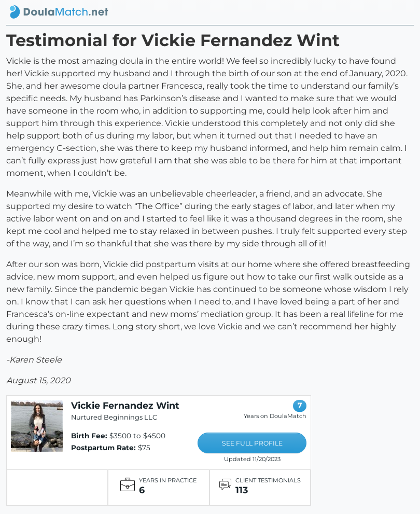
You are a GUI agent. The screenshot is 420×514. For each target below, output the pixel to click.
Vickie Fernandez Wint (125, 405)
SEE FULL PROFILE (252, 443)
